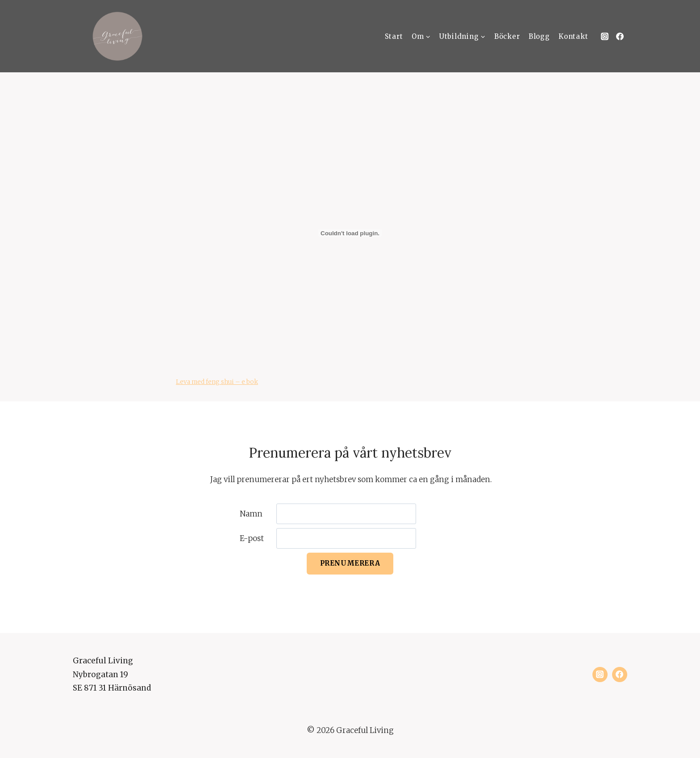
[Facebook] (620, 36)
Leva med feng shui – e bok (217, 382)
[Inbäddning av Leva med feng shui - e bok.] (350, 233)
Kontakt (573, 36)
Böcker (507, 36)
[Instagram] (604, 36)
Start (394, 36)
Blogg (539, 36)
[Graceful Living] (117, 36)
